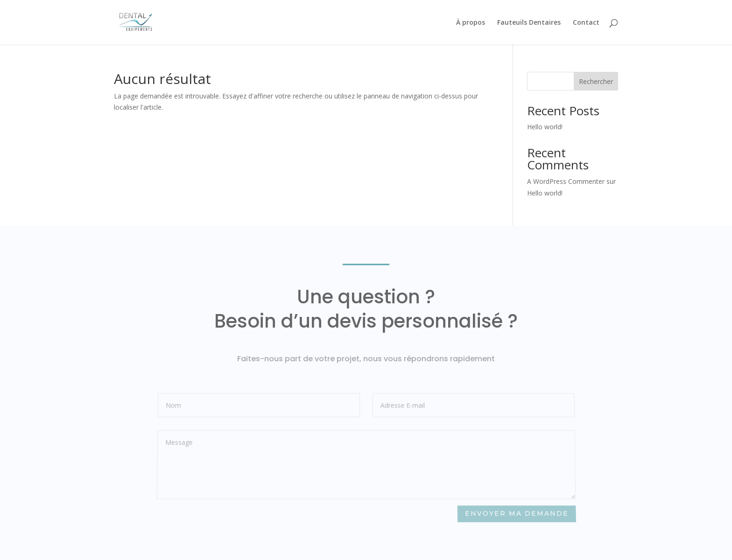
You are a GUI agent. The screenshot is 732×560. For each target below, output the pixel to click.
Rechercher (596, 81)
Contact (586, 23)
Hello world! (545, 127)
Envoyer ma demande (516, 514)
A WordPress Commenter (566, 181)
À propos (471, 23)
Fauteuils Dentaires (529, 23)
